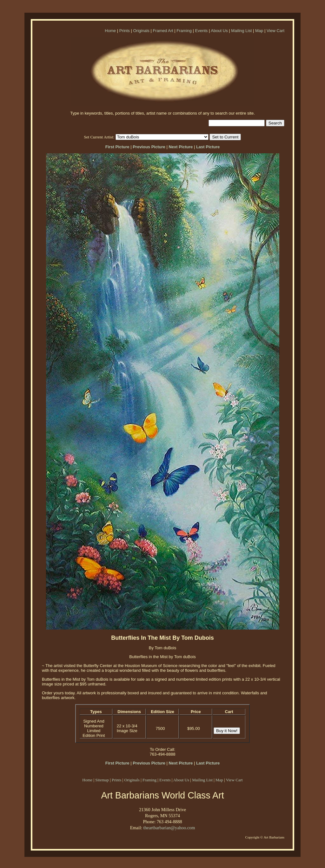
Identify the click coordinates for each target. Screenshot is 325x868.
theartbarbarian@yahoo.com (169, 828)
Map (259, 31)
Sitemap (102, 780)
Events (202, 31)
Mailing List (241, 31)
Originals (141, 31)
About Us (219, 31)
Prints (125, 31)
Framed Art (163, 31)
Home (110, 31)
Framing (184, 31)
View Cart (275, 31)
